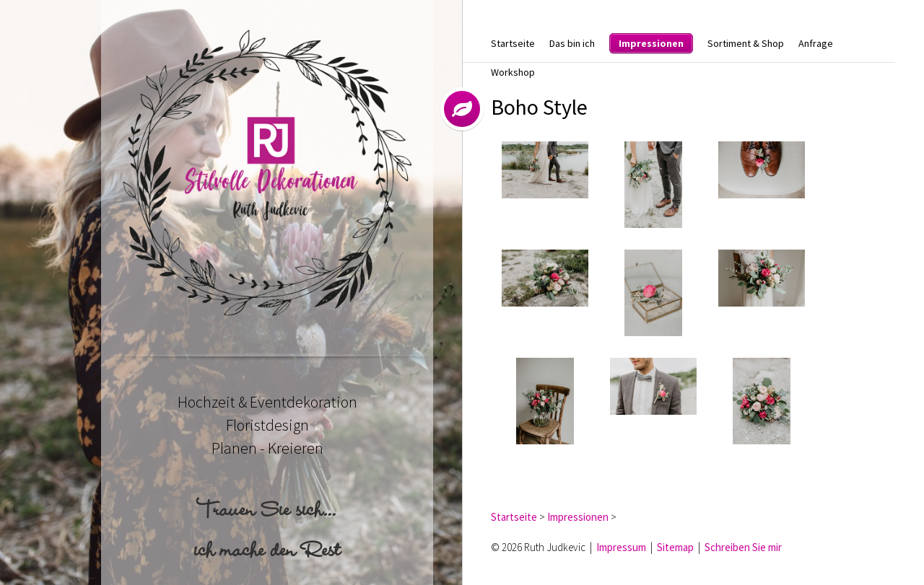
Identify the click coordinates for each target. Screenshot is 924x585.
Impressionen (651, 43)
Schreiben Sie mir (743, 547)
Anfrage (816, 43)
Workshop (513, 72)
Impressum (621, 547)
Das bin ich (572, 43)
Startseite (513, 43)
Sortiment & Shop (746, 43)
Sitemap (675, 547)
